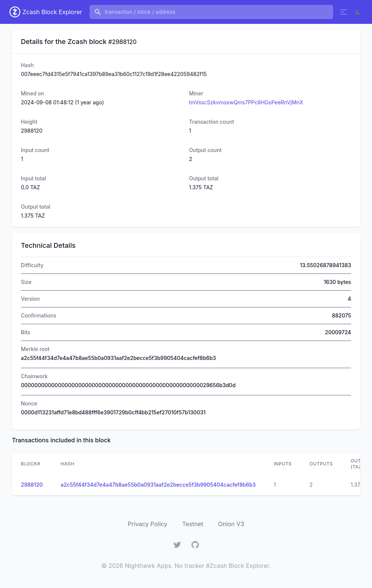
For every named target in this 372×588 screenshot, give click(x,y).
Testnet (193, 524)
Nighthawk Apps (148, 566)
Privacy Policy (148, 524)
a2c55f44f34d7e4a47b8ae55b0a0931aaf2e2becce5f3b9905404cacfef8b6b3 (158, 485)
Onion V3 (231, 524)
